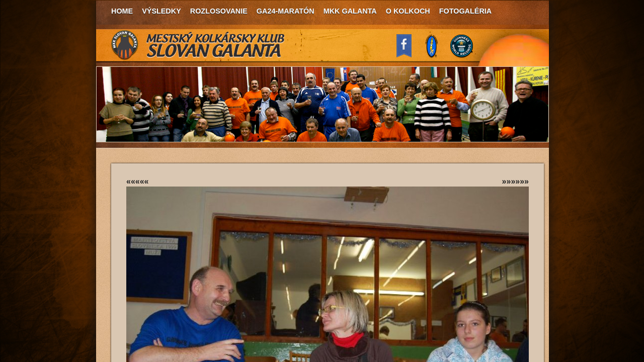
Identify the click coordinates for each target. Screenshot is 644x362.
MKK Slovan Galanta (198, 45)
